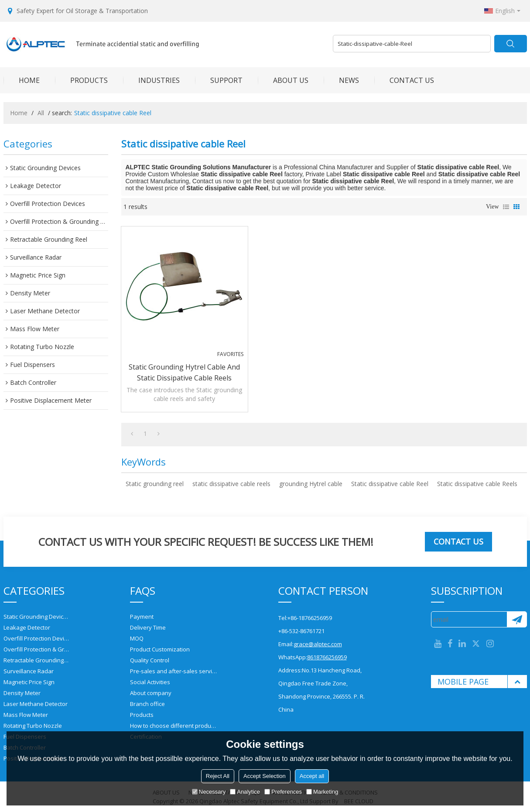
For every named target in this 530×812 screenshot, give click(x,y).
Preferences (283, 792)
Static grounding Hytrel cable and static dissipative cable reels (184, 372)
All (41, 113)
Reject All (218, 776)
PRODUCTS (81, 80)
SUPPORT (219, 80)
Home (19, 113)
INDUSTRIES (151, 80)
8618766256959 (327, 657)
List (506, 207)
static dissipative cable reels (231, 484)
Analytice (245, 792)
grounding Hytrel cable (311, 484)
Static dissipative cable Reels (477, 484)
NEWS (341, 80)
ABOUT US (283, 80)
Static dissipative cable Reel (390, 484)
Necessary (209, 792)
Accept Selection (265, 776)
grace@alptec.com (318, 644)
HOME (22, 80)
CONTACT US (404, 80)
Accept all (312, 776)
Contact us (458, 541)
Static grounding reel (155, 484)
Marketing (322, 792)
